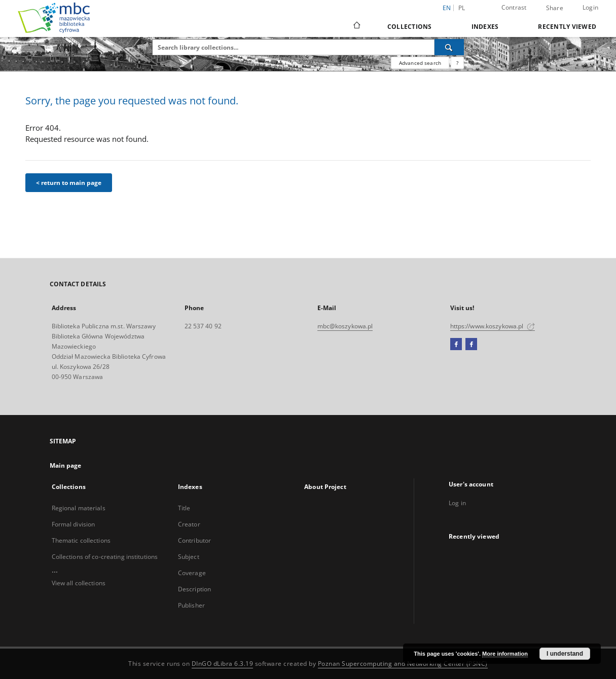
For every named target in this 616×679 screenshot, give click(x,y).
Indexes (485, 27)
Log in (457, 503)
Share (555, 8)
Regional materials (79, 508)
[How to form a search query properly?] (457, 63)
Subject (189, 557)
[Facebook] (456, 345)
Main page (66, 465)
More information (505, 654)
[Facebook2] (471, 345)
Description (194, 589)
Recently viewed (567, 27)
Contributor (194, 540)
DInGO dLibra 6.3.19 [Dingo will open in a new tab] (223, 664)
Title (184, 508)
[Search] (449, 47)
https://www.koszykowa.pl (493, 326)
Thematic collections (81, 540)
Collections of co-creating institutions (105, 557)
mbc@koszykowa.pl (345, 326)
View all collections (79, 583)
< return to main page (69, 183)
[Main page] (356, 26)
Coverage (192, 573)
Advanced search (420, 63)
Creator (189, 524)
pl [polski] (462, 8)
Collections (410, 27)
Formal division (74, 524)
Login (590, 7)
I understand (565, 654)
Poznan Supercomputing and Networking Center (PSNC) (403, 664)
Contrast (514, 7)
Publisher (191, 605)
